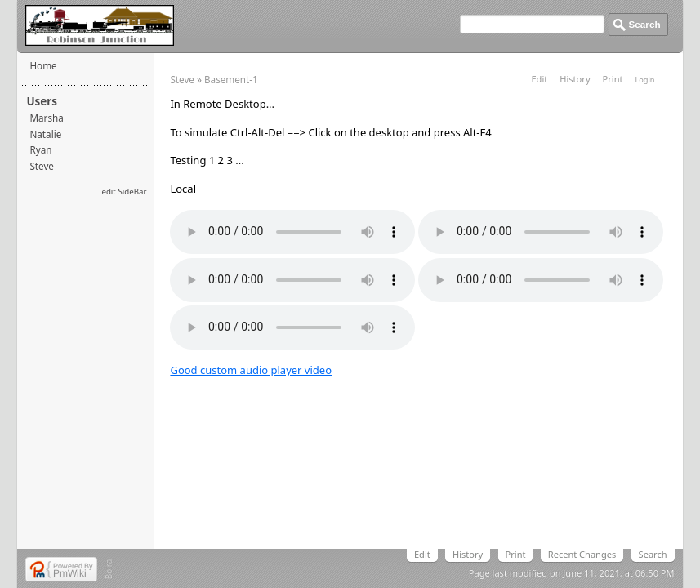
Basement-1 (231, 79)
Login (644, 80)
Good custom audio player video (251, 370)
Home (43, 65)
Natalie (45, 134)
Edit (539, 79)
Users (42, 101)
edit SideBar (124, 192)
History (575, 79)
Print (612, 79)
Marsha (46, 118)
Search (653, 554)
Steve (42, 166)
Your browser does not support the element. (292, 232)
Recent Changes (582, 554)
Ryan (40, 149)
